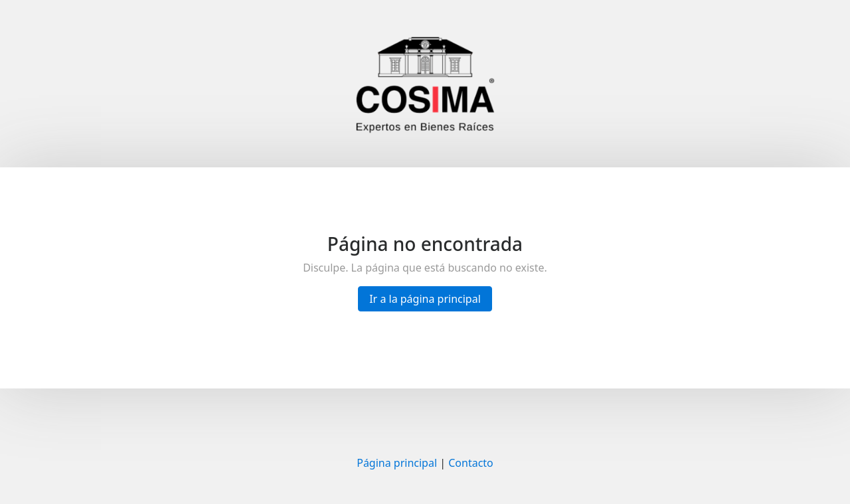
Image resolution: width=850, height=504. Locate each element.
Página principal (397, 463)
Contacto (471, 463)
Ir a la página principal (425, 299)
